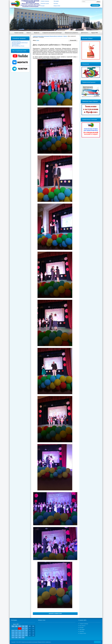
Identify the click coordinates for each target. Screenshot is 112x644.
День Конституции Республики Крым (20, 43)
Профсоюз (37, 33)
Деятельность (85, 33)
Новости (29, 33)
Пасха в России (15, 45)
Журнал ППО (95, 33)
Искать (98, 2)
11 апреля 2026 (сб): (16, 42)
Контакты (56, 3)
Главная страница (45, 1)
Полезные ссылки (45, 3)
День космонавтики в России (18, 46)
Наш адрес (56, 1)
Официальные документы (71, 33)
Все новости (82, 626)
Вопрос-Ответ (57, 6)
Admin (38, 40)
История (42, 6)
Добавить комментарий (55, 614)
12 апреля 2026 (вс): (16, 44)
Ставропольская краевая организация (52, 33)
